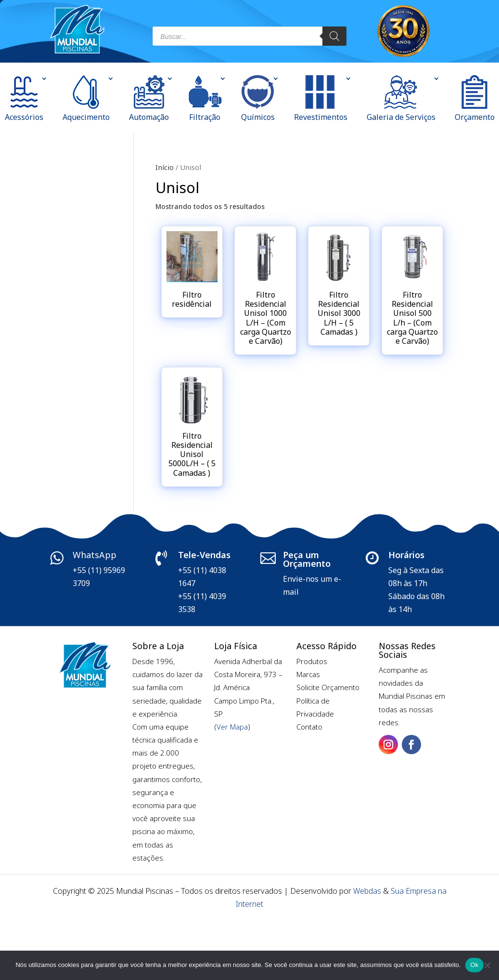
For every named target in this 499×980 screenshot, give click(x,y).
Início (165, 167)
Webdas (367, 891)
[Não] (487, 965)
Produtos (312, 661)
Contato (309, 727)
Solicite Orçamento (328, 687)
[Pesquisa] (334, 36)
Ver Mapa (232, 727)
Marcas (308, 674)
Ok (474, 965)
